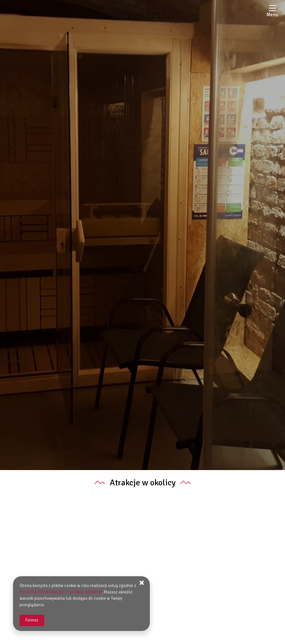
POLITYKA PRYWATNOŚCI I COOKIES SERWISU (61, 592)
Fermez (32, 620)
